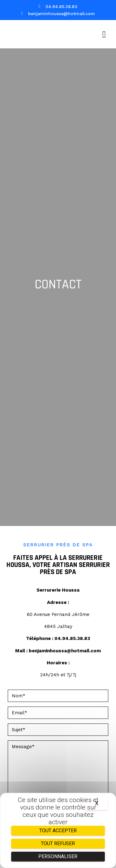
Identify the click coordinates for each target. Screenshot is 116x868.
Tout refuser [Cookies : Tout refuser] (58, 844)
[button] (104, 35)
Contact (58, 285)
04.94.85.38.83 (72, 638)
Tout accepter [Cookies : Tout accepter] (58, 831)
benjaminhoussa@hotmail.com (65, 651)
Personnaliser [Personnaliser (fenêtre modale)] (58, 856)
